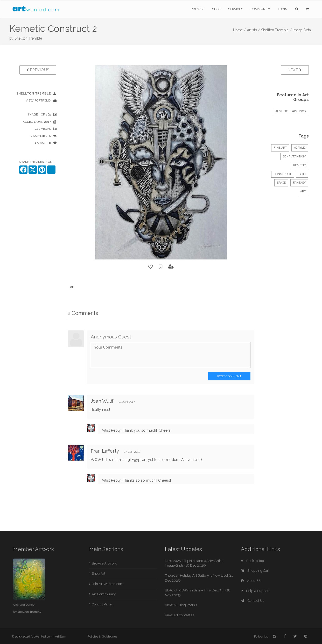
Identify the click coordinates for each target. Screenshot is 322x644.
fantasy (299, 183)
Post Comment (229, 376)
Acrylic (300, 148)
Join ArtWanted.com (108, 584)
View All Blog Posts (181, 605)
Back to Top (252, 561)
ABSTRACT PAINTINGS (290, 111)
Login (283, 9)
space (281, 183)
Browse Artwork (104, 563)
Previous (38, 70)
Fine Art (280, 148)
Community (260, 9)
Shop (216, 9)
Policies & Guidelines (103, 636)
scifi (302, 174)
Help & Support (255, 591)
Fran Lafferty (105, 451)
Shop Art (99, 573)
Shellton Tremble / (276, 30)
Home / (239, 30)
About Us (251, 581)
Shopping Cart (255, 571)
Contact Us (253, 601)
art (303, 191)
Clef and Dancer (24, 605)
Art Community (104, 594)
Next (295, 70)
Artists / (253, 30)
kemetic (299, 165)
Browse (198, 9)
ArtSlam (61, 636)
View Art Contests (180, 615)
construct (283, 174)
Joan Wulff (102, 401)
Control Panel (102, 604)
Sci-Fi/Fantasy (294, 157)
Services (236, 9)
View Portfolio (38, 100)
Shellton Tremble (28, 38)
